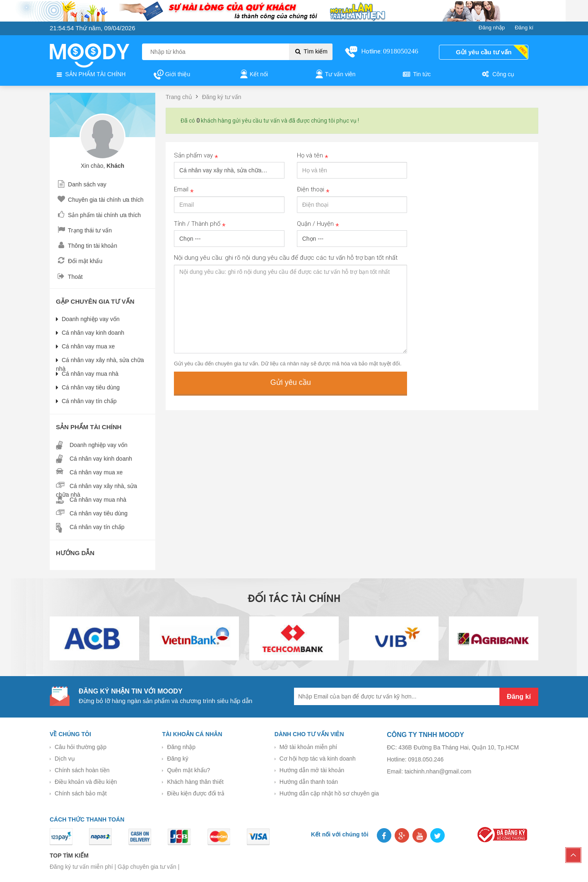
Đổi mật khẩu (79, 261)
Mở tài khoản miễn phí (308, 747)
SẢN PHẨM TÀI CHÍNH (90, 75)
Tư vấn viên (335, 75)
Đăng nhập (181, 747)
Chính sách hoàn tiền (82, 770)
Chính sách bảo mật (81, 793)
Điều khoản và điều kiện (86, 782)
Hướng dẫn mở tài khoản (312, 770)
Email (184, 190)
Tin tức (416, 75)
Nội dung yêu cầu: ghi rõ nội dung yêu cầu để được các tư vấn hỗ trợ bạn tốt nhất (286, 258)
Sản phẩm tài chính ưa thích (98, 215)
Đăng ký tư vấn (222, 97)
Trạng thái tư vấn (84, 230)
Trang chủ (179, 97)
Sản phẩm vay (196, 156)
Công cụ (498, 75)
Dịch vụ (65, 759)
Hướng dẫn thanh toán (309, 782)
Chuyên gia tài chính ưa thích (100, 200)
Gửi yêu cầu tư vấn (484, 52)
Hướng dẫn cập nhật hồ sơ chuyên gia (329, 793)
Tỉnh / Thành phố (200, 224)
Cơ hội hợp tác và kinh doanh (318, 759)
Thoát (69, 277)
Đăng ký (177, 759)
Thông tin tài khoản (87, 246)
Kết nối (253, 75)
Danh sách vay (81, 184)
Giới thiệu (172, 75)
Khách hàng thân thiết (195, 782)
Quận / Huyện (318, 224)
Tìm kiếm (311, 51)
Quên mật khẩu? (188, 770)
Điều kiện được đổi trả (196, 793)
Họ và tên (313, 156)
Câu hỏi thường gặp (81, 747)
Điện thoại (313, 190)
